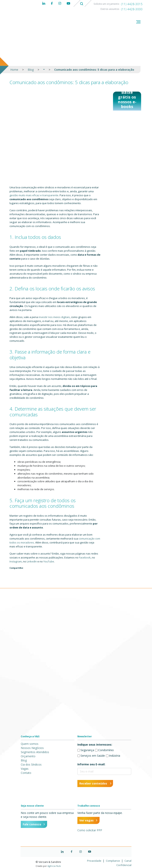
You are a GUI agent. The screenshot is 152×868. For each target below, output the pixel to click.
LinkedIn (32, 561)
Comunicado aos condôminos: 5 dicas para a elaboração (94, 70)
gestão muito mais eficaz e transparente (34, 195)
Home (14, 70)
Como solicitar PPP (90, 830)
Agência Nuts (54, 866)
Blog (31, 70)
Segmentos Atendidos (35, 752)
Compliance (113, 861)
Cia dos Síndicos (31, 764)
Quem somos (30, 744)
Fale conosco (32, 824)
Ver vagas (86, 820)
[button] (44, 70)
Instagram (16, 561)
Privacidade (95, 861)
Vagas (25, 769)
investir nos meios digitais (54, 317)
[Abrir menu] (138, 22)
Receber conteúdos (93, 783)
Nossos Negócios (32, 748)
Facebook (85, 557)
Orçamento (28, 756)
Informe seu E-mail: (91, 764)
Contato (26, 773)
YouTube (49, 561)
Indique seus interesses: (95, 745)
